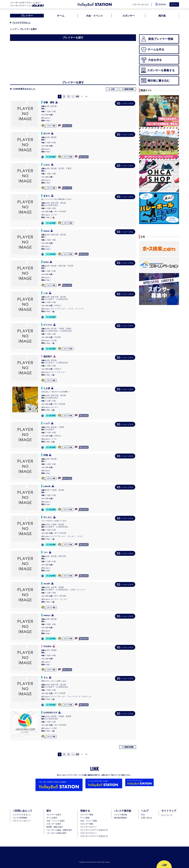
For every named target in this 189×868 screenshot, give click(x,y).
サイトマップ (167, 815)
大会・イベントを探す (56, 821)
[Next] (82, 97)
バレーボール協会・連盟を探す (59, 830)
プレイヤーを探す (54, 815)
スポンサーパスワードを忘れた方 (94, 836)
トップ (13, 29)
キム (46, 677)
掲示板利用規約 (120, 818)
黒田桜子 (48, 357)
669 (78, 96)
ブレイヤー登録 (87, 815)
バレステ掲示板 (120, 815)
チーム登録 (85, 818)
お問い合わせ (147, 818)
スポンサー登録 (87, 824)
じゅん (47, 165)
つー (46, 552)
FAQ (143, 815)
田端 (46, 455)
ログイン (174, 4)
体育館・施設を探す (55, 827)
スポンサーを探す (54, 824)
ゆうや (47, 134)
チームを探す (52, 818)
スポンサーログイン (89, 833)
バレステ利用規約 (20, 818)
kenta (46, 262)
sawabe (47, 584)
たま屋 (47, 388)
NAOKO (48, 646)
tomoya (47, 615)
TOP (164, 865)
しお (46, 293)
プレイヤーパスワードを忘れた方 (94, 830)
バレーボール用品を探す (57, 833)
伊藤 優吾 (49, 102)
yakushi (47, 486)
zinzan (46, 231)
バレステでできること (21, 22)
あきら (47, 196)
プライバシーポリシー (22, 821)
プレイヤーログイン (89, 827)
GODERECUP (50, 713)
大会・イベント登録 (89, 821)
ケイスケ (48, 325)
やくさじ (48, 517)
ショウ (47, 423)
